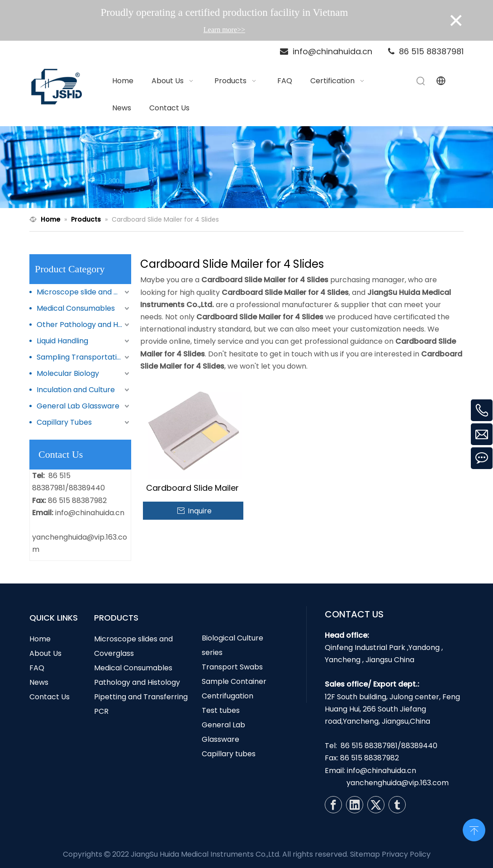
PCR (101, 711)
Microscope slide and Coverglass (84, 292)
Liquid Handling (62, 341)
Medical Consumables (76, 308)
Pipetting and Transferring (141, 697)
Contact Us (50, 697)
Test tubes (221, 710)
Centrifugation (228, 696)
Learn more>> (224, 30)
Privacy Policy (406, 854)
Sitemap (365, 854)
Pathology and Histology (137, 682)
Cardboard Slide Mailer (192, 488)
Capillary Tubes (64, 422)
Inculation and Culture (76, 390)
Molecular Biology (68, 373)
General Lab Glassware (78, 406)
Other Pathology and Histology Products (84, 325)
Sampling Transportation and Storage (84, 357)
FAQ (37, 668)
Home (40, 639)
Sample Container (234, 681)
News (39, 682)
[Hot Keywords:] (421, 81)
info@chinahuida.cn (90, 513)
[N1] (246, 167)
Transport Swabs (232, 667)
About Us (45, 653)
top (474, 829)
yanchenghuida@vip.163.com (398, 783)
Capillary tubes (229, 754)
